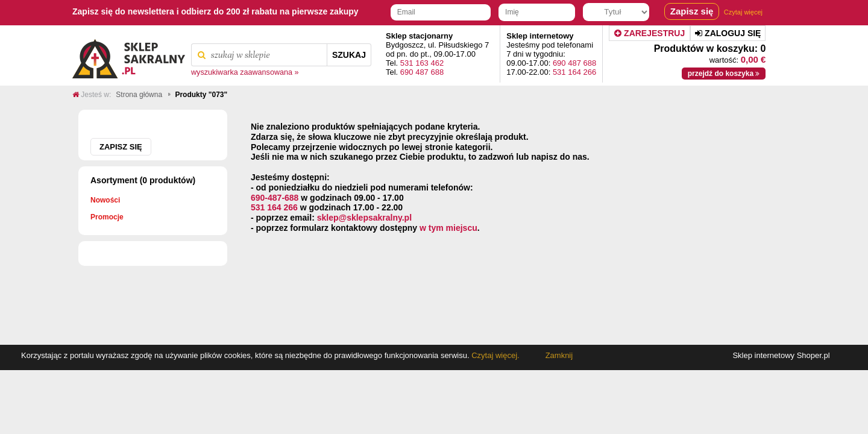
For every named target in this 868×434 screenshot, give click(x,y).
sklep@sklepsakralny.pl (364, 218)
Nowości (105, 200)
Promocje (107, 217)
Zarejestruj (649, 33)
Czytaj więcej (743, 12)
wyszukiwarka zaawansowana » (245, 72)
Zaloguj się (728, 33)
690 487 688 (422, 72)
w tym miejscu (448, 228)
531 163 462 (422, 63)
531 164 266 (574, 72)
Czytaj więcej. (495, 355)
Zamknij (559, 355)
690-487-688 (275, 198)
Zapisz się (121, 147)
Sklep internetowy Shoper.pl (781, 355)
